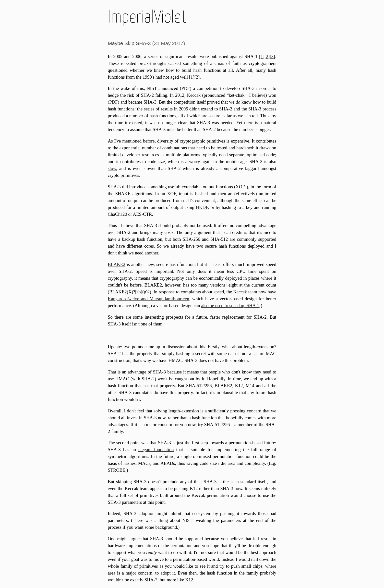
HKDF (202, 207)
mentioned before (138, 141)
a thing (161, 520)
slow (112, 168)
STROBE (117, 470)
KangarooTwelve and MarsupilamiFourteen (148, 299)
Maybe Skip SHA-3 (129, 43)
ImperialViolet (147, 18)
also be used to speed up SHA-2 (230, 306)
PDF (186, 88)
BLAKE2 (117, 264)
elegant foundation (156, 450)
